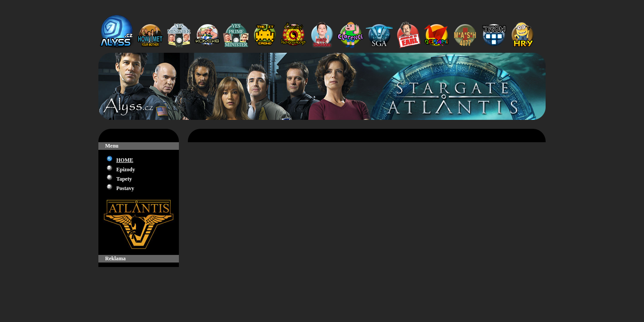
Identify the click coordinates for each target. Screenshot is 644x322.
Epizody (126, 169)
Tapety (124, 179)
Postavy (125, 188)
